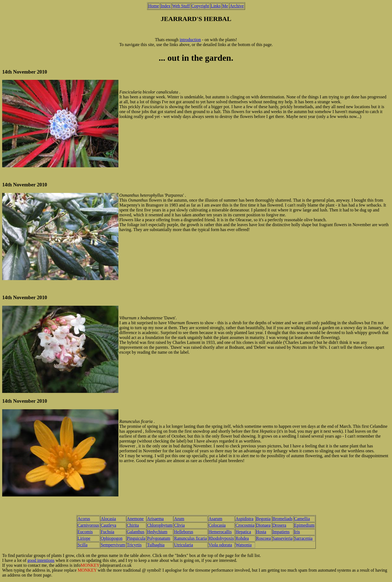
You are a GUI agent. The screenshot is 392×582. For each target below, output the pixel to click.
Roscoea (264, 538)
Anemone (135, 519)
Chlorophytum (160, 525)
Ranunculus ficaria (190, 538)
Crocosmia (245, 525)
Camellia (302, 519)
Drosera (279, 525)
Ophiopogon (112, 538)
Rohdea (242, 538)
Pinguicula (136, 538)
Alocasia (108, 519)
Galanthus (136, 532)
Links (216, 6)
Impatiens (281, 532)
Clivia (179, 525)
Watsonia (244, 545)
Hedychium (157, 532)
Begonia (263, 519)
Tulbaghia (156, 545)
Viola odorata (220, 545)
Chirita (133, 525)
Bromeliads (283, 519)
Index (166, 6)
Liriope (84, 538)
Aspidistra (244, 519)
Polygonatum (159, 538)
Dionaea (263, 525)
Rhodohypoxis (221, 538)
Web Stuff (181, 6)
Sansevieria (283, 538)
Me (225, 6)
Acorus (84, 519)
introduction (190, 40)
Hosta (261, 532)
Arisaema (155, 519)
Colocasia (217, 525)
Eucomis (85, 532)
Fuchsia (108, 532)
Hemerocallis (220, 532)
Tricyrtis (134, 545)
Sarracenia (304, 538)
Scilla (82, 545)
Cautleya (108, 525)
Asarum (215, 519)
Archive (237, 6)
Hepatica (243, 532)
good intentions (41, 560)
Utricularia (183, 545)
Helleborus (183, 532)
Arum (179, 519)
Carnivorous (88, 525)
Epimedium (304, 525)
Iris (297, 532)
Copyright (200, 6)
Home (154, 6)
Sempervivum (113, 545)
